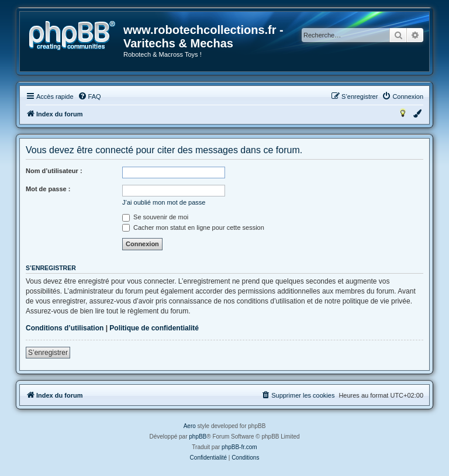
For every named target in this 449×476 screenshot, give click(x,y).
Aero (190, 426)
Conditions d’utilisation (65, 328)
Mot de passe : (48, 189)
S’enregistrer (48, 353)
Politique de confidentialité (154, 328)
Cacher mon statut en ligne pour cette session (193, 227)
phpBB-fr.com (239, 447)
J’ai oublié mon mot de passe (164, 202)
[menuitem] (89, 96)
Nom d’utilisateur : (54, 171)
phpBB (198, 437)
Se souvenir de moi (155, 217)
